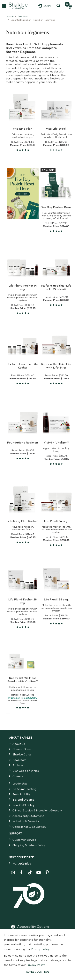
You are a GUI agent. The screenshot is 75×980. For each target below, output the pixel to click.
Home (10, 16)
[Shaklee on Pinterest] (47, 873)
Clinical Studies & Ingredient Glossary (37, 810)
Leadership (20, 783)
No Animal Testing (24, 789)
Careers (18, 776)
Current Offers (22, 749)
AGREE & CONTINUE (38, 972)
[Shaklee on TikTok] (30, 870)
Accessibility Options (33, 926)
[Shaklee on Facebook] (21, 873)
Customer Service (24, 840)
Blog (22, 863)
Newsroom (19, 760)
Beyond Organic (23, 800)
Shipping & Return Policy (29, 845)
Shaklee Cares (22, 754)
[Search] (58, 6)
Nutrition (23, 16)
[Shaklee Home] (19, 6)
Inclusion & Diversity (26, 821)
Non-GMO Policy (23, 805)
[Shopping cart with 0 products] (69, 6)
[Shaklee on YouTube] (39, 873)
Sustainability (22, 794)
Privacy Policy (40, 949)
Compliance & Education (29, 827)
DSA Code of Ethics (26, 771)
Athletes (18, 765)
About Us (19, 744)
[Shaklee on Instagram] (13, 873)
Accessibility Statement (28, 816)
